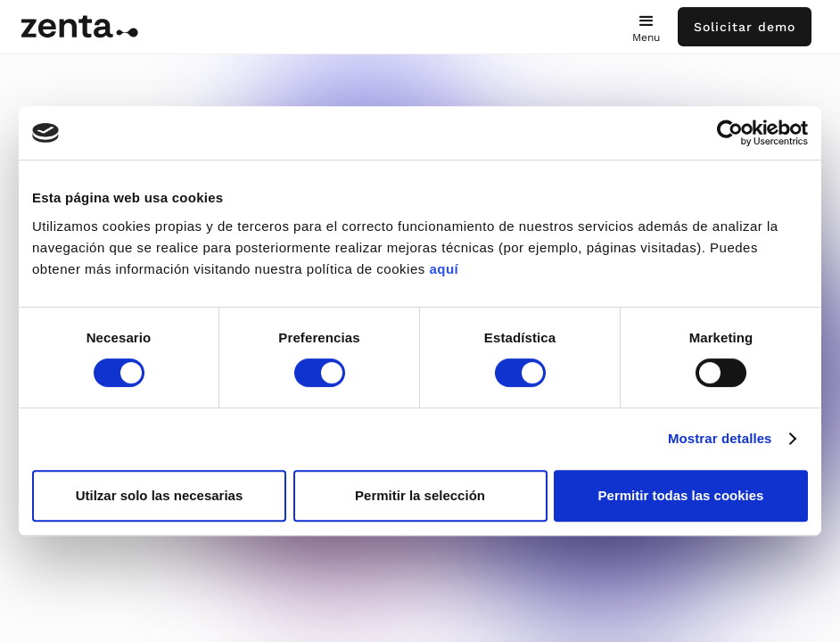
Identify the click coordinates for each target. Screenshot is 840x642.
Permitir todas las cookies (681, 495)
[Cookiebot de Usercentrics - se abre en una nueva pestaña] (730, 133)
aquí (444, 269)
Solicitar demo (745, 27)
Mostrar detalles (720, 438)
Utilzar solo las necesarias (160, 495)
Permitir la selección (420, 495)
